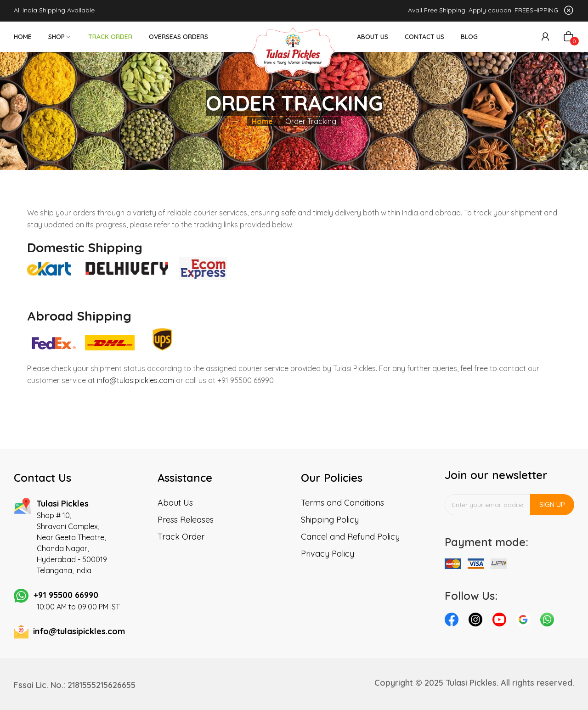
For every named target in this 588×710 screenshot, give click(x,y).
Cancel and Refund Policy (350, 537)
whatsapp (549, 622)
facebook (454, 622)
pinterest (526, 622)
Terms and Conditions (342, 503)
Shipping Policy (330, 520)
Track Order (181, 537)
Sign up (552, 504)
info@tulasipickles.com (136, 380)
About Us (175, 503)
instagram (478, 622)
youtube (502, 622)
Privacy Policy (328, 554)
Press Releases (186, 520)
